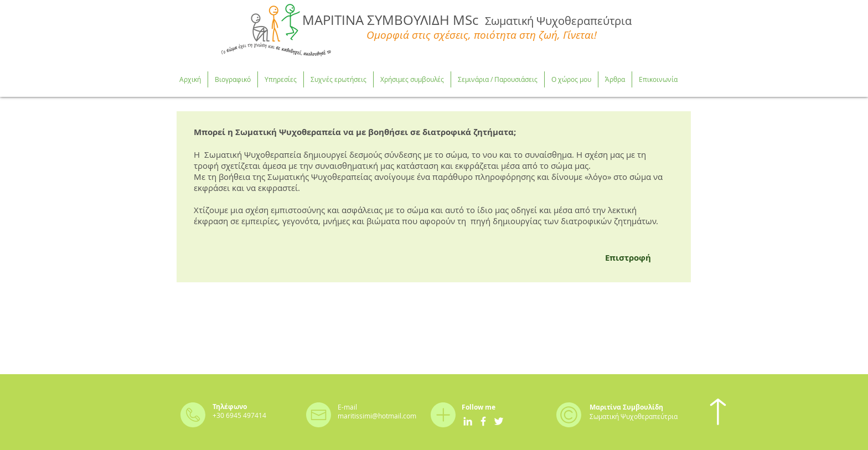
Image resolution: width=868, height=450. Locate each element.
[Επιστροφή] (628, 257)
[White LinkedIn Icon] (468, 421)
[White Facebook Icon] (483, 421)
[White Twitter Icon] (499, 421)
